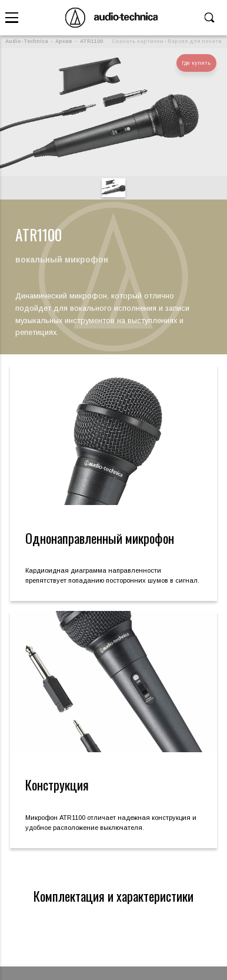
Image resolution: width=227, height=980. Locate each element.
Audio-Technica (27, 41)
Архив (64, 41)
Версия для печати (195, 41)
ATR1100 (91, 41)
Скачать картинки (138, 41)
